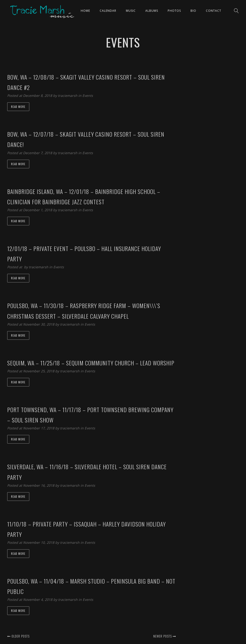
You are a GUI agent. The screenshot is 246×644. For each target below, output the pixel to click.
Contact (214, 11)
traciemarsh (68, 96)
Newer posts (165, 636)
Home (85, 11)
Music (131, 11)
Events (88, 96)
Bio (193, 11)
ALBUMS (152, 11)
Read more (18, 107)
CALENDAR (108, 11)
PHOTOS (174, 11)
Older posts (18, 636)
